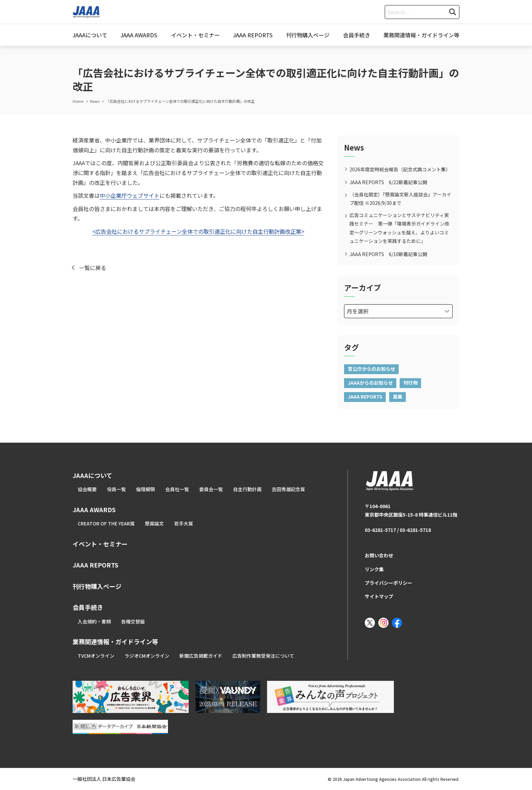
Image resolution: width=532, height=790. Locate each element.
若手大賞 (184, 523)
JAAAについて (90, 35)
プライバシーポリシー (388, 583)
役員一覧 (116, 489)
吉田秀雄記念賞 (288, 489)
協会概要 (87, 489)
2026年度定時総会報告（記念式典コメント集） (400, 169)
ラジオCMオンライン (147, 656)
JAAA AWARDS (139, 35)
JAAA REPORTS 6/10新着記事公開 (388, 254)
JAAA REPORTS (253, 35)
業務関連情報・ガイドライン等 (421, 35)
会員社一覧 (177, 489)
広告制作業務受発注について (263, 656)
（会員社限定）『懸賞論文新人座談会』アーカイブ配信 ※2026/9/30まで (400, 199)
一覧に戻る (93, 268)
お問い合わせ (379, 555)
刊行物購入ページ (308, 35)
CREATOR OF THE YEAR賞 (106, 523)
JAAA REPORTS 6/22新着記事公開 (388, 182)
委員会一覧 (211, 489)
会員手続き (357, 35)
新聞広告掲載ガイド (201, 656)
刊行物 (411, 383)
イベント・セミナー (195, 35)
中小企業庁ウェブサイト (130, 195)
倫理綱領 (146, 489)
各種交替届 (133, 621)
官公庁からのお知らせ (372, 369)
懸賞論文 (154, 523)
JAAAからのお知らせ (370, 383)
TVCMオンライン (96, 656)
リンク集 (374, 569)
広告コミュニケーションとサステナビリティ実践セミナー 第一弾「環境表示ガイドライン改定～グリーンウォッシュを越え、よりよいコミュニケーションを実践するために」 (399, 228)
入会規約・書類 (94, 621)
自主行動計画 (247, 489)
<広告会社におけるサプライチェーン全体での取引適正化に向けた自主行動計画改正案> (198, 231)
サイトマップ (379, 596)
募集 (398, 397)
